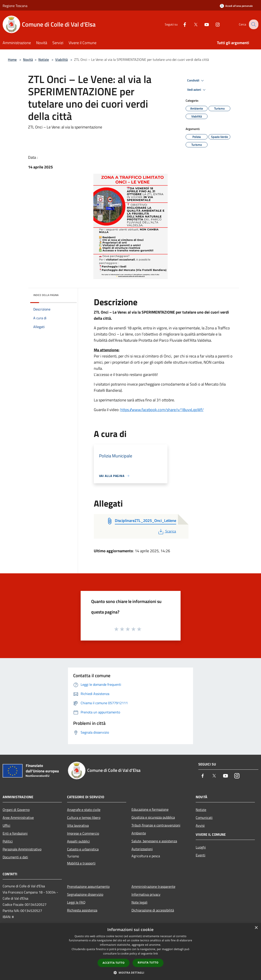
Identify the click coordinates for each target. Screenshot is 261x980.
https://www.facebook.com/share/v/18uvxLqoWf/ (162, 410)
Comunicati (204, 818)
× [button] (256, 928)
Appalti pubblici (78, 841)
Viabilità (61, 60)
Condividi (196, 81)
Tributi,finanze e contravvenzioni (156, 825)
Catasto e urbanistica (83, 849)
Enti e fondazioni (15, 833)
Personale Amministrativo (22, 849)
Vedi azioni (197, 90)
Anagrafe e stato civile (84, 810)
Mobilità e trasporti (81, 863)
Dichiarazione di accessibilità (153, 910)
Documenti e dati (15, 857)
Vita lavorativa (78, 825)
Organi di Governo (16, 810)
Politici (8, 841)
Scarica (167, 531)
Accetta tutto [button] (114, 963)
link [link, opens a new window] (156, 954)
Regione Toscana (15, 6)
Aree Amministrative (18, 818)
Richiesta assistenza (82, 910)
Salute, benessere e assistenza (154, 841)
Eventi (201, 855)
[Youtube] (203, 24)
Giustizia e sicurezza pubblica (153, 817)
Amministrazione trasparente (153, 886)
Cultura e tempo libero (84, 818)
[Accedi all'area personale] (236, 6)
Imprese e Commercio (83, 833)
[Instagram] (214, 24)
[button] (131, 973)
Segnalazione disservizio (85, 894)
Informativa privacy (146, 894)
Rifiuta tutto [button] (148, 963)
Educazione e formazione (150, 809)
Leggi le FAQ (76, 902)
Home (12, 60)
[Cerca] (253, 24)
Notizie (44, 60)
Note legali (139, 902)
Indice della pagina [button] (46, 295)
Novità (28, 60)
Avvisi (200, 825)
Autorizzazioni (142, 849)
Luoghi (201, 847)
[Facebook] (181, 24)
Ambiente (139, 833)
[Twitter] (192, 24)
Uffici (6, 825)
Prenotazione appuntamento (88, 886)
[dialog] (130, 952)
